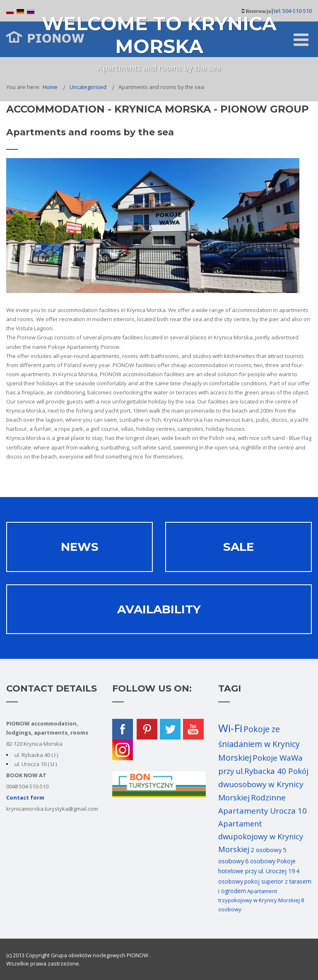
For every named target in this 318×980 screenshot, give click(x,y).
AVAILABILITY (159, 609)
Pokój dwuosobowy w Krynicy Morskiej (263, 784)
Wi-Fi (230, 728)
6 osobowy (260, 861)
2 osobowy (266, 850)
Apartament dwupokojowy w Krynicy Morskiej (261, 836)
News (80, 547)
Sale (238, 547)
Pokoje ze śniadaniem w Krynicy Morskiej (259, 743)
